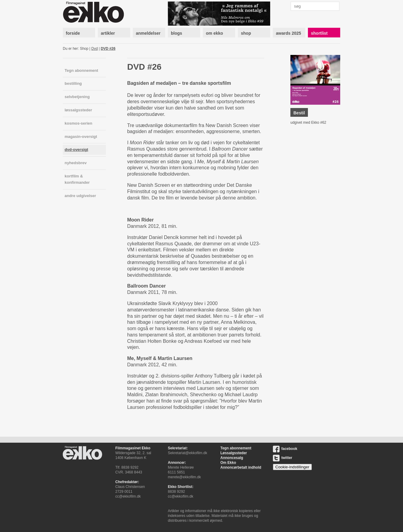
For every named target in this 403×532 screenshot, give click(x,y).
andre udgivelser (80, 196)
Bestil (299, 113)
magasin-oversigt (81, 137)
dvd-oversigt (76, 150)
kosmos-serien (78, 123)
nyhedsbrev (76, 163)
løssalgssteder (78, 110)
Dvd (95, 49)
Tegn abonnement (81, 70)
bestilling (73, 83)
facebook (285, 449)
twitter (283, 458)
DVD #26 (108, 49)
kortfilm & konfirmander (77, 179)
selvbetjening (77, 97)
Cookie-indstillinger (292, 467)
